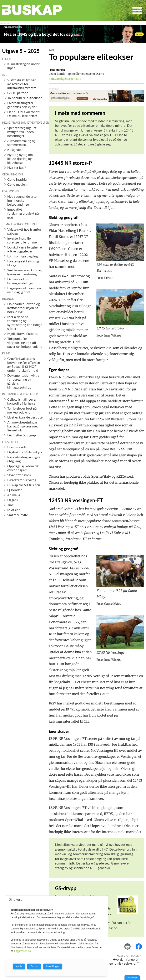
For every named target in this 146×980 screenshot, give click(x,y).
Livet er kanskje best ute (25, 417)
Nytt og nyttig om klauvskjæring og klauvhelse (20, 158)
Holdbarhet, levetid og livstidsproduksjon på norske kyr (24, 308)
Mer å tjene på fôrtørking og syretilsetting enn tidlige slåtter (25, 323)
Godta (34, 966)
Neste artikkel (128, 956)
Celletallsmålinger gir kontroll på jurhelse (22, 401)
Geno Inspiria (17, 179)
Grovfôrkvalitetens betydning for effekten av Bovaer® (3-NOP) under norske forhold (24, 364)
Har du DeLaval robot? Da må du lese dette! (24, 114)
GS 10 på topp (18, 93)
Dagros (12, 500)
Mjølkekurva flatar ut (23, 333)
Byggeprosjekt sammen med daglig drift (24, 290)
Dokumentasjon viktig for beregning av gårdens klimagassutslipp (23, 381)
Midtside (14, 510)
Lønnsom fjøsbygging (22, 256)
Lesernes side (17, 447)
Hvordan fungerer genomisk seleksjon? (22, 105)
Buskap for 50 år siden (24, 485)
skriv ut (130, 943)
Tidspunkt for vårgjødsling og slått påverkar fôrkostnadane (25, 342)
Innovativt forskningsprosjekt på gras (23, 213)
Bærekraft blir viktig (22, 480)
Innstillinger (132, 978)
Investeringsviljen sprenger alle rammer (23, 240)
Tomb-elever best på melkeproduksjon (22, 410)
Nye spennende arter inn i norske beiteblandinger (22, 200)
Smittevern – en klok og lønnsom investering (24, 272)
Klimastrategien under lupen (23, 66)
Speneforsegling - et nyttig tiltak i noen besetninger (22, 132)
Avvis (19, 966)
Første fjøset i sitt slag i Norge (24, 263)
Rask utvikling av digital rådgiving (24, 459)
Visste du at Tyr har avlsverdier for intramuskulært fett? (22, 84)
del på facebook (141, 943)
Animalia (14, 495)
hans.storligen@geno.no (65, 79)
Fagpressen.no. (23, 951)
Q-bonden (15, 490)
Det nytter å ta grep (22, 435)
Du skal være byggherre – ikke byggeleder (24, 249)
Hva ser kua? (17, 167)
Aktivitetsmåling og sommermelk (21, 143)
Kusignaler (15, 150)
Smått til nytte (18, 515)
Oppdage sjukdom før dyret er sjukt (23, 468)
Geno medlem (17, 184)
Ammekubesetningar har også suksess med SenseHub (23, 426)
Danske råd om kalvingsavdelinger (21, 281)
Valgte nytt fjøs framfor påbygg (24, 231)
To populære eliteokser (24, 98)
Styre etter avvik (19, 475)
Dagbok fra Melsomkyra (25, 452)
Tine (10, 505)
